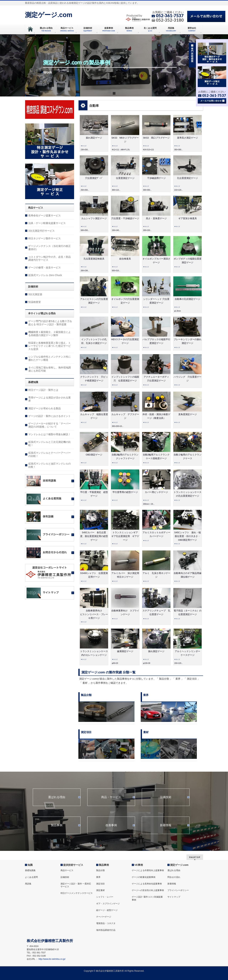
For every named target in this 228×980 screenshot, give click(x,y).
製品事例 (57, 825)
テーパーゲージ (104, 917)
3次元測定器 (35, 294)
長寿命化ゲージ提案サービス (45, 215)
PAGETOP (195, 857)
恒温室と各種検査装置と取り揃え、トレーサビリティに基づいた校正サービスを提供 (50, 346)
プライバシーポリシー (178, 890)
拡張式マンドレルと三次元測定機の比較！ (50, 444)
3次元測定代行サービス (42, 231)
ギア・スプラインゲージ (108, 904)
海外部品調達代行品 (106, 930)
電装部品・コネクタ (106, 923)
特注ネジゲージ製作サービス (45, 238)
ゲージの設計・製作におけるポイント (50, 416)
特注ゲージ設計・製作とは (43, 390)
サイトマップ (174, 897)
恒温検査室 (35, 302)
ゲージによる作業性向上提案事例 (148, 870)
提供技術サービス (73, 865)
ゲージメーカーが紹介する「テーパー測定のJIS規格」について (50, 425)
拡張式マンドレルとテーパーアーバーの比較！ (50, 454)
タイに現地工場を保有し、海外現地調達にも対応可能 (50, 369)
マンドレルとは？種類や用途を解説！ (50, 434)
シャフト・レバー (105, 897)
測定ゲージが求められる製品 (45, 408)
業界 (98, 877)
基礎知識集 (30, 870)
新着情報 (166, 825)
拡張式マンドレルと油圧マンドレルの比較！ (50, 465)
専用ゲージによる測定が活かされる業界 (50, 399)
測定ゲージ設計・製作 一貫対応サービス (76, 885)
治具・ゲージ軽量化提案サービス (47, 223)
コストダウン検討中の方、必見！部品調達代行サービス (50, 258)
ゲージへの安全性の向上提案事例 (148, 890)
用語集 (28, 884)
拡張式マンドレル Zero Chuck (45, 275)
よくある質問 (31, 877)
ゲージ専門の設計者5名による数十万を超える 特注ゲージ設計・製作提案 (50, 323)
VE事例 (139, 865)
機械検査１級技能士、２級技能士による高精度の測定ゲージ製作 (50, 334)
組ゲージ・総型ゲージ (107, 910)
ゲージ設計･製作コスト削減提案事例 (147, 898)
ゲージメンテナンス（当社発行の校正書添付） (50, 248)
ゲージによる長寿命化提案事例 (147, 884)
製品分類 (100, 870)
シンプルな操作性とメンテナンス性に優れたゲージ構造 (50, 358)
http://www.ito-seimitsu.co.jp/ (52, 959)
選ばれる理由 (57, 797)
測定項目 (100, 884)
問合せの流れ (174, 877)
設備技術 (166, 797)
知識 (30, 865)
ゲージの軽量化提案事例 (144, 877)
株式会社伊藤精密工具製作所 (110, 971)
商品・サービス (111, 797)
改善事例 (111, 825)
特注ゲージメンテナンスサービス (77, 893)
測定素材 (100, 890)
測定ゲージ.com (49, 15)
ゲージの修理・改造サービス (45, 268)
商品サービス (67, 870)
